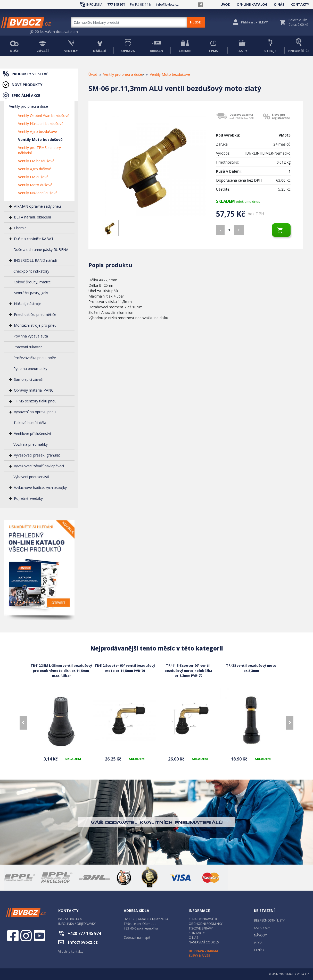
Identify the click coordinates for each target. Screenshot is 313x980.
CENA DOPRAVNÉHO (204, 919)
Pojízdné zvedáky (28, 498)
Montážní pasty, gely (31, 293)
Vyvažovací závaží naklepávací (39, 466)
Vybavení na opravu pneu (35, 412)
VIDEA (258, 943)
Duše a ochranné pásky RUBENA (41, 250)
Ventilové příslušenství (32, 433)
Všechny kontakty (71, 952)
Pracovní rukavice (28, 347)
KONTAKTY (300, 4)
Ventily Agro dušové (35, 169)
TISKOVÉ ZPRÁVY (201, 928)
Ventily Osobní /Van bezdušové (44, 116)
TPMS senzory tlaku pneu (35, 401)
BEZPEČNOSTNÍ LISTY (269, 920)
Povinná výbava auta (31, 336)
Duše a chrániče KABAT (34, 239)
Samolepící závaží (29, 379)
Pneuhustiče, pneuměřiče (35, 314)
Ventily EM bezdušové (36, 161)
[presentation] (23, 723)
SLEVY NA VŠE (199, 956)
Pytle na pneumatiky (30, 369)
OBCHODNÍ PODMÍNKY (206, 924)
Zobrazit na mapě (137, 938)
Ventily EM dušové (33, 177)
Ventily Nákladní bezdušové (41, 124)
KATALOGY (262, 928)
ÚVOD (225, 4)
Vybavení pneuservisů (31, 477)
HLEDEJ (196, 22)
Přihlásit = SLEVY (254, 22)
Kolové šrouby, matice (32, 282)
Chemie (20, 228)
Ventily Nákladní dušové (38, 193)
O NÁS (279, 4)
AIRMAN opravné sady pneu (37, 206)
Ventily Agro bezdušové (38, 132)
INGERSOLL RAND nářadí (35, 260)
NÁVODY (260, 935)
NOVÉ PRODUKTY (27, 85)
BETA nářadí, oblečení (32, 217)
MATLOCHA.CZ (298, 974)
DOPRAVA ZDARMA (203, 951)
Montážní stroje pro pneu (35, 325)
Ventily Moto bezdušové (40, 140)
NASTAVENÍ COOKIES (204, 942)
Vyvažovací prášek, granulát (37, 455)
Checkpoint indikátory (31, 271)
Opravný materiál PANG (34, 390)
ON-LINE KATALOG (252, 4)
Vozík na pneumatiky (31, 444)
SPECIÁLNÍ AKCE (26, 95)
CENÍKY (259, 950)
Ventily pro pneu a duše (28, 106)
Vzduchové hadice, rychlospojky (40, 488)
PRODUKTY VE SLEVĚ (30, 74)
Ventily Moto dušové (35, 185)
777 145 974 (116, 4)
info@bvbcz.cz (167, 4)
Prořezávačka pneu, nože (35, 358)
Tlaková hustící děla (30, 423)
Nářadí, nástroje (28, 304)
